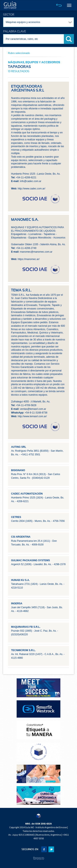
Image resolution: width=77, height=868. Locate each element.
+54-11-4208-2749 (26, 248)
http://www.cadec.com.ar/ (31, 189)
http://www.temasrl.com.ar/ (32, 416)
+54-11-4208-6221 (26, 177)
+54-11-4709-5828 (26, 405)
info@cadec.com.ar (31, 181)
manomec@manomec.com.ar (36, 252)
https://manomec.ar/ (29, 259)
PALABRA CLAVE (14, 32)
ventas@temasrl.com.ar (33, 409)
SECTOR (9, 15)
